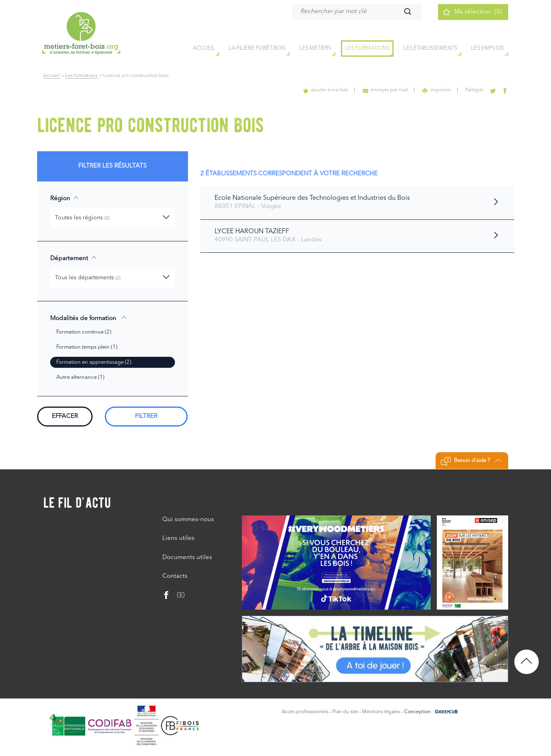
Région (65, 198)
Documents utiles (187, 558)
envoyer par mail (385, 90)
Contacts (175, 576)
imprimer (437, 90)
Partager (475, 90)
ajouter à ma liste (325, 90)
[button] (113, 218)
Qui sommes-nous (188, 520)
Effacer (65, 417)
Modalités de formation (89, 318)
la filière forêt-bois (257, 48)
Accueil (52, 76)
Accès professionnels (305, 712)
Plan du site (345, 712)
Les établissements (430, 48)
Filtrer (146, 417)
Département (74, 258)
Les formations (367, 48)
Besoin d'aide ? (471, 462)
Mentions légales (381, 712)
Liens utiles (178, 538)
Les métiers (315, 48)
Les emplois (488, 48)
